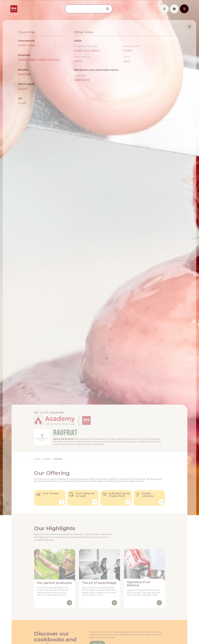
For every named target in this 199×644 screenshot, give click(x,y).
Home (36, 462)
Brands (47, 462)
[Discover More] (69, 607)
